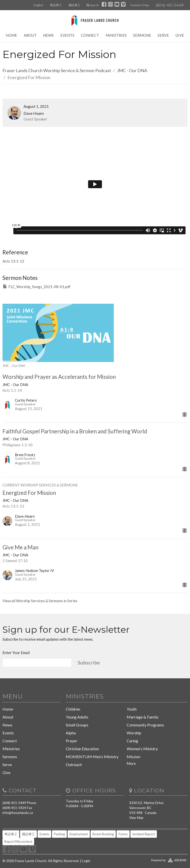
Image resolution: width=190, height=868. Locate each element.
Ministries (116, 35)
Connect (90, 35)
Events (67, 35)
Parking (59, 834)
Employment (79, 834)
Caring (132, 741)
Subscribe (89, 662)
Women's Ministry (142, 749)
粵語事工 (56, 5)
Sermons (142, 35)
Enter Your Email (16, 653)
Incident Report (144, 834)
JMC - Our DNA (132, 70)
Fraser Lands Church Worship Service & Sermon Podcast (57, 70)
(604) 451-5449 (170, 5)
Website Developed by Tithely (158, 859)
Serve (163, 35)
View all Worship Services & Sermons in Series (40, 601)
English (38, 5)
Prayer (71, 741)
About (30, 35)
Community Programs (145, 725)
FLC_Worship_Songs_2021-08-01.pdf (36, 286)
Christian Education (82, 749)
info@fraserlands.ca (18, 813)
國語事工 (74, 5)
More (131, 763)
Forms (123, 834)
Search (93, 5)
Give (180, 35)
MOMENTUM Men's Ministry (92, 757)
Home (11, 35)
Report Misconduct (18, 841)
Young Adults (77, 717)
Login (86, 861)
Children (73, 709)
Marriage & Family (142, 717)
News (48, 35)
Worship (134, 733)
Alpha (71, 733)
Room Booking (103, 834)
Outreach (74, 764)
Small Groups (77, 725)
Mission (133, 757)
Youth (132, 709)
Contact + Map (140, 5)
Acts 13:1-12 (13, 261)
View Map (136, 818)
